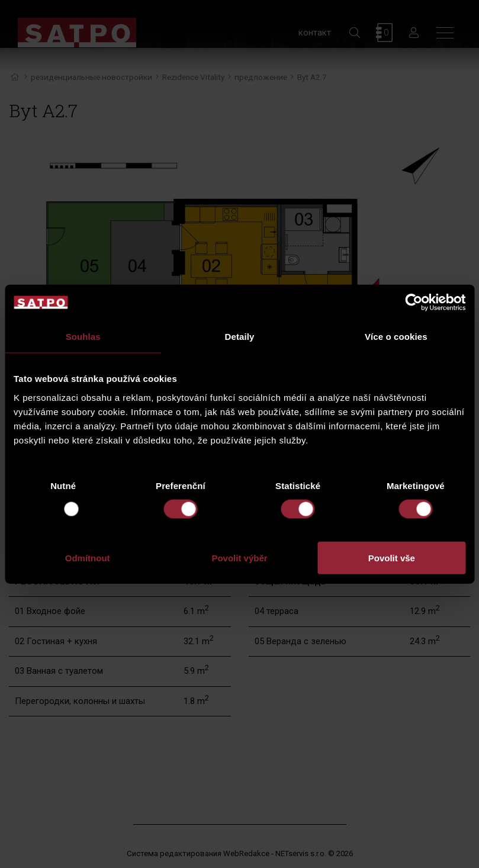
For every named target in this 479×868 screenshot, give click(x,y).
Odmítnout (88, 557)
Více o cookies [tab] (396, 337)
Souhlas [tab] (83, 337)
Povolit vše (392, 557)
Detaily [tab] (240, 337)
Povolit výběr (239, 557)
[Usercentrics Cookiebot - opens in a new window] (414, 303)
